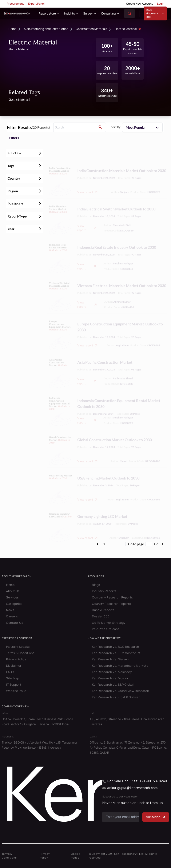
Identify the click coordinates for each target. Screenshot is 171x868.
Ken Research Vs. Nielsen (110, 659)
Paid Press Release (106, 629)
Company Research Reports (112, 597)
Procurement (15, 4)
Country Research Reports (112, 604)
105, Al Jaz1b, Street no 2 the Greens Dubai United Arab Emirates (127, 722)
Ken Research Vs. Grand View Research (120, 691)
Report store (47, 13)
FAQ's (10, 672)
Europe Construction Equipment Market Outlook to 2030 (120, 318)
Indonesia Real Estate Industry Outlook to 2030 (117, 238)
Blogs (96, 585)
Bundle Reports (103, 610)
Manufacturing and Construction (46, 29)
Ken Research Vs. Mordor (110, 678)
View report (88, 183)
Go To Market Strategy (109, 623)
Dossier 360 (101, 616)
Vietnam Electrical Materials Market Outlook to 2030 (122, 276)
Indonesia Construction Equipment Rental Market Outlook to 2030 (119, 394)
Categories (14, 604)
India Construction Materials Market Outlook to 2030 (122, 161)
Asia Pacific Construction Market (105, 353)
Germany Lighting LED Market (102, 507)
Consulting (108, 13)
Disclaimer (14, 666)
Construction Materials (91, 29)
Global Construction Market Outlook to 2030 (115, 430)
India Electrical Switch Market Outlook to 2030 (116, 200)
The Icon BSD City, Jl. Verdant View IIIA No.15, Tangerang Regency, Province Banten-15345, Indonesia (39, 745)
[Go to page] (149, 544)
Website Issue (16, 691)
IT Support (14, 684)
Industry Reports (104, 591)
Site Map (13, 678)
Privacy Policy (16, 659)
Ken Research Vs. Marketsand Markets (120, 666)
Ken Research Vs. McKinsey (112, 672)
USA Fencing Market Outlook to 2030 (108, 469)
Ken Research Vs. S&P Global (113, 684)
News (10, 610)
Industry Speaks (18, 647)
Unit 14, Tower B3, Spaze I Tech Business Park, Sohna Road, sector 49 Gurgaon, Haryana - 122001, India (37, 722)
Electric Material (128, 29)
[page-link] (97, 544)
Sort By (116, 127)
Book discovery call (155, 13)
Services (12, 597)
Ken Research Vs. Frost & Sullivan (116, 697)
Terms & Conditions (20, 653)
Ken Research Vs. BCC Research (116, 647)
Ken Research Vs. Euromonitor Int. (117, 653)
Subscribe (156, 817)
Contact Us (15, 623)
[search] (80, 127)
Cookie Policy (76, 856)
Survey (88, 13)
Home (12, 29)
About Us (13, 591)
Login (161, 4)
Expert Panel (36, 4)
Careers (12, 616)
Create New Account (139, 4)
